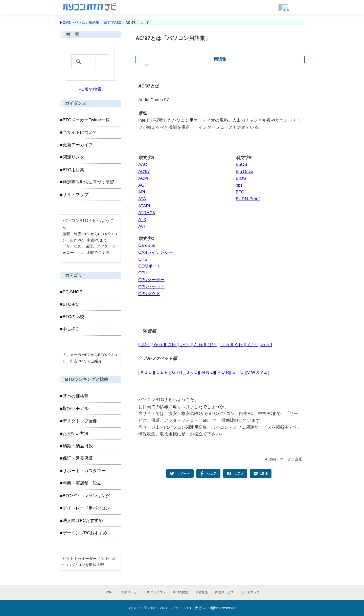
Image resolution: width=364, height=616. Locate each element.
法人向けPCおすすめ (83, 521)
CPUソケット (151, 287)
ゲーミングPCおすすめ (85, 533)
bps (239, 185)
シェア (212, 474)
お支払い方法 (76, 434)
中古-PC (71, 329)
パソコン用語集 (87, 23)
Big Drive (245, 172)
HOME (65, 23)
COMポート (150, 266)
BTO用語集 (74, 170)
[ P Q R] (222, 372)
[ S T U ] (238, 372)
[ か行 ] (158, 345)
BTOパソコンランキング (86, 496)
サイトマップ (76, 195)
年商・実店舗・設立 (82, 483)
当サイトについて (80, 132)
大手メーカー (130, 592)
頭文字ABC (112, 23)
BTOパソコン (156, 592)
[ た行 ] (185, 345)
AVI (142, 226)
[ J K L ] (192, 372)
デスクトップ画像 (80, 421)
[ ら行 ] (252, 345)
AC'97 (144, 172)
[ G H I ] (177, 372)
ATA (142, 199)
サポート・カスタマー (84, 471)
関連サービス (224, 592)
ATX (142, 220)
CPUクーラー (151, 280)
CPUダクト (149, 294)
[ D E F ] (162, 372)
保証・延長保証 (78, 458)
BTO (240, 192)
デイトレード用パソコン (86, 508)
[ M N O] (207, 372)
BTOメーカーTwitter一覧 (86, 120)
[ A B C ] (146, 372)
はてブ (238, 474)
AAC (143, 164)
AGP (143, 185)
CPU (143, 273)
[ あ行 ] (145, 345)
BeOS (242, 164)
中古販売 (202, 592)
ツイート (183, 474)
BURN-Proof (248, 199)
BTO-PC (71, 304)
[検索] (89, 62)
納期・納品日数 (78, 446)
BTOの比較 (74, 317)
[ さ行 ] (172, 345)
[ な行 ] (199, 345)
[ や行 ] (238, 345)
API (142, 192)
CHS (143, 259)
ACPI (143, 178)
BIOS (241, 178)
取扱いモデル (76, 409)
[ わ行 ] (265, 345)
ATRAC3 (147, 213)
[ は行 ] (212, 345)
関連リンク (73, 157)
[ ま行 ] (225, 345)
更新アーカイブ (78, 145)
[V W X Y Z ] (257, 372)
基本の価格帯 (76, 396)
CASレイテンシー (156, 252)
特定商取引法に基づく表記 (88, 182)
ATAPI (144, 206)
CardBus (147, 245)
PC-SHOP (72, 292)
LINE (264, 474)
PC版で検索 (90, 89)
